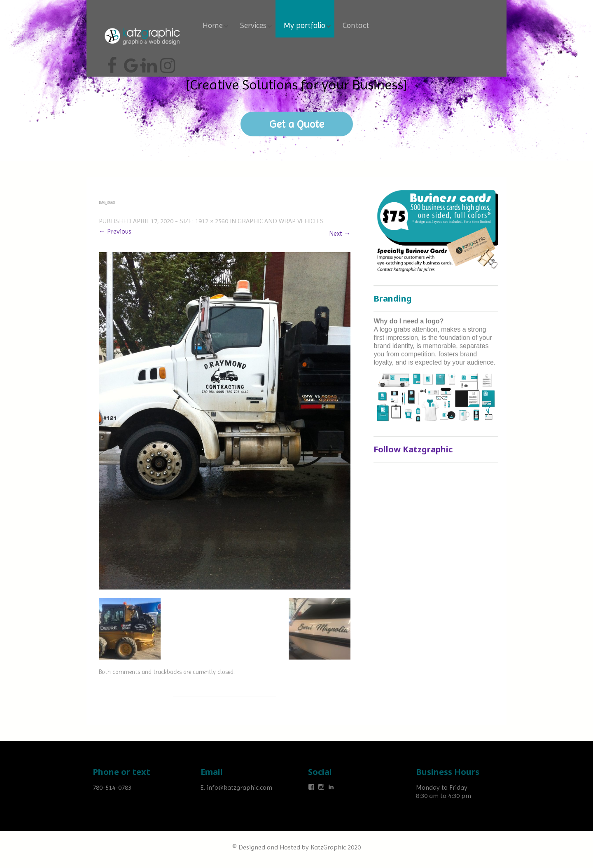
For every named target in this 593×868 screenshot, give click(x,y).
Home (213, 26)
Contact (356, 26)
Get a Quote (297, 124)
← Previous (115, 231)
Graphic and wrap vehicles (281, 221)
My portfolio (305, 26)
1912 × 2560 (212, 221)
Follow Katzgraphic (413, 449)
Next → (340, 233)
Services (253, 26)
